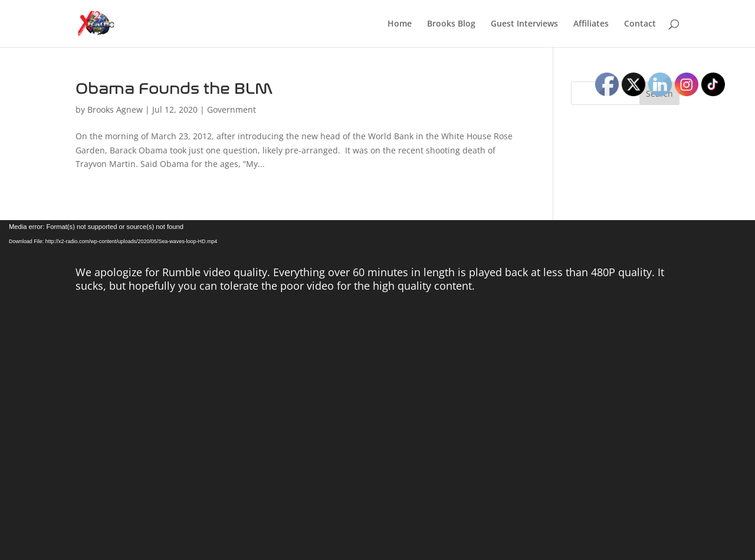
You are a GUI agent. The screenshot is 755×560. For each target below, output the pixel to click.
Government (232, 109)
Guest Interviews (524, 24)
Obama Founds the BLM (174, 89)
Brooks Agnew (115, 109)
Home (400, 24)
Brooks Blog (451, 24)
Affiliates (591, 24)
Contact (640, 24)
